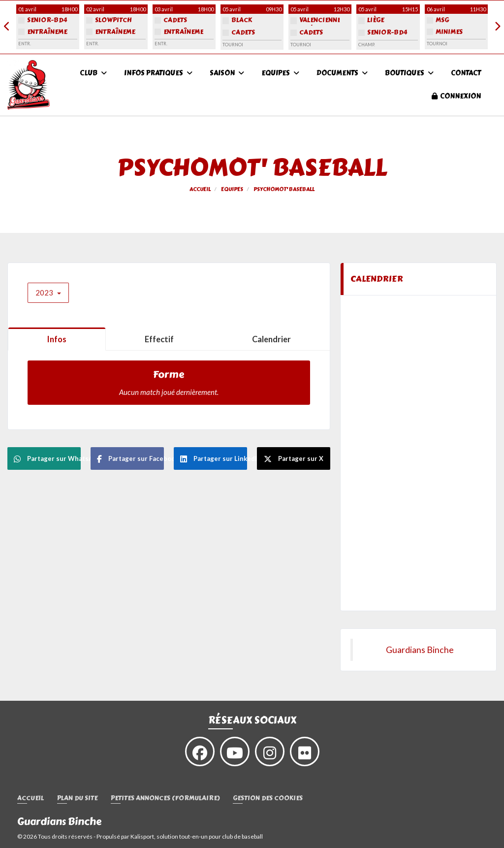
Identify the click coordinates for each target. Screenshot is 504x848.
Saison (227, 73)
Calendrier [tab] (271, 339)
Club (93, 73)
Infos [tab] (57, 339)
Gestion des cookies (268, 799)
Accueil (31, 799)
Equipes (280, 73)
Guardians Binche (420, 650)
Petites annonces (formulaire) (165, 799)
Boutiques (409, 73)
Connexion (456, 96)
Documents (342, 73)
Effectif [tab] (159, 339)
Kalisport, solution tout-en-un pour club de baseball (197, 836)
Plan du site (77, 799)
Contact (466, 73)
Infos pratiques (158, 73)
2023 (48, 293)
